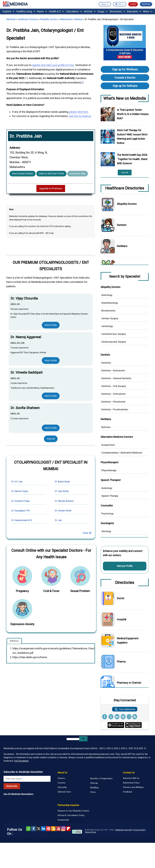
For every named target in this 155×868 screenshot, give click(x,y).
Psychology (107, 514)
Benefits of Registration (101, 778)
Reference (14, 641)
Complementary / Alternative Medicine (122, 453)
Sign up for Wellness (125, 69)
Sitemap (94, 783)
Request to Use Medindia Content (73, 811)
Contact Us (129, 773)
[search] (73, 739)
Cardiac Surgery (110, 318)
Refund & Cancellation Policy (71, 815)
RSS (53, 829)
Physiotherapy (109, 470)
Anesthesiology (110, 303)
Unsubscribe (63, 820)
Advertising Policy (131, 783)
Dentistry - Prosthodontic (115, 409)
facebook (33, 829)
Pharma (121, 662)
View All (51, 439)
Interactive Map (78, 174)
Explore (9, 11)
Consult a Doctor (125, 78)
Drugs (103, 11)
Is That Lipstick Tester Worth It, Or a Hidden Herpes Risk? (133, 114)
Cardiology (107, 326)
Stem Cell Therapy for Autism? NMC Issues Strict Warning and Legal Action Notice (132, 137)
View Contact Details (23, 174)
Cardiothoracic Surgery (114, 334)
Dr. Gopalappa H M (20, 511)
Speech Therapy (110, 496)
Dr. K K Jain (17, 482)
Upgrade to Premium (51, 188)
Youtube (58, 829)
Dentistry (106, 363)
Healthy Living (26, 11)
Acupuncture (108, 445)
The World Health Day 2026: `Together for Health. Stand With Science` (132, 159)
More (148, 11)
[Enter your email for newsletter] (27, 779)
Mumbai (78, 19)
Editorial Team (64, 792)
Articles (90, 11)
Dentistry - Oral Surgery (114, 386)
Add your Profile (125, 566)
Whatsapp (28, 829)
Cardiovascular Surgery (114, 342)
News (42, 11)
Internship (62, 787)
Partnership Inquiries (68, 805)
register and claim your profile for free (53, 65)
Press (93, 792)
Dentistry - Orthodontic (114, 394)
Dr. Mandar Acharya (64, 501)
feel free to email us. (80, 116)
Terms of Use (90, 832)
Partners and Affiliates (133, 787)
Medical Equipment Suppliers (128, 640)
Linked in (43, 829)
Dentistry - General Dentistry (116, 378)
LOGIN (133, 4)
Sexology (106, 531)
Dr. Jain (58, 520)
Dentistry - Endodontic (113, 370)
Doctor (121, 598)
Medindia (11, 19)
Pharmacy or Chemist (129, 683)
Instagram (63, 829)
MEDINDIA (15, 4)
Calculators (74, 11)
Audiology (107, 488)
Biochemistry (108, 311)
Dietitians (122, 246)
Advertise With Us (131, 778)
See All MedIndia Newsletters (18, 794)
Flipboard (68, 829)
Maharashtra (66, 19)
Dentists (122, 225)
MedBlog (94, 788)
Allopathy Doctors (49, 19)
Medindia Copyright (124, 830)
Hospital (122, 619)
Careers (61, 778)
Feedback (127, 792)
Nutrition (106, 427)
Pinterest (48, 829)
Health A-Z (56, 11)
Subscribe (12, 786)
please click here (79, 112)
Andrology (107, 295)
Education (134, 11)
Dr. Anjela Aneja (62, 482)
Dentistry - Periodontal (113, 402)
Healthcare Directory (28, 19)
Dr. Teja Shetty (62, 491)
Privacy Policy (139, 830)
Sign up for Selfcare (125, 86)
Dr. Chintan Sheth (63, 511)
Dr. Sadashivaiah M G (22, 520)
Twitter (38, 829)
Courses (62, 783)
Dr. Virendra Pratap (20, 501)
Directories (117, 11)
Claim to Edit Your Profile (51, 174)
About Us (62, 773)
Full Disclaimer (21, 761)
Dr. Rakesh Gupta (20, 491)
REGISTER (146, 4)
